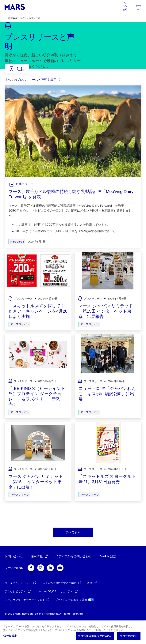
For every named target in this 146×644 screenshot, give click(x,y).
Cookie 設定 (108, 580)
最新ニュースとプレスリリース (24, 18)
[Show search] (125, 7)
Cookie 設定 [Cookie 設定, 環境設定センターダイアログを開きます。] (10, 636)
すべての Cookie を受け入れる (95, 636)
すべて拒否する (129, 636)
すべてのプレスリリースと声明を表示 (31, 103)
